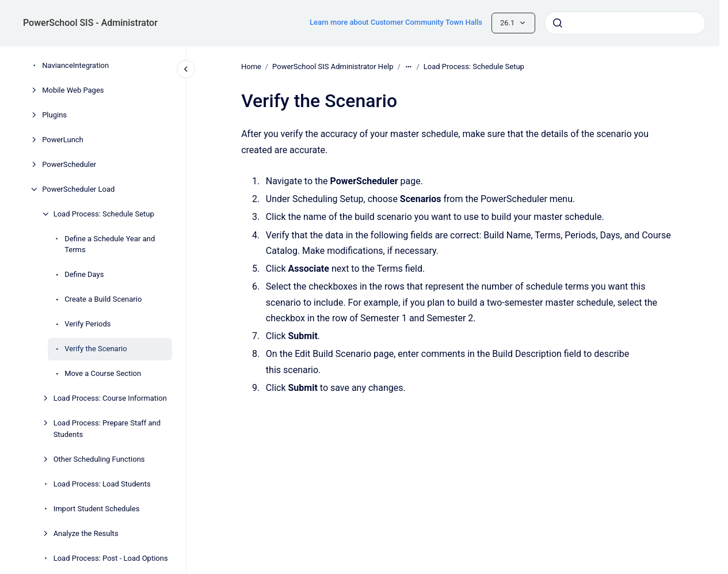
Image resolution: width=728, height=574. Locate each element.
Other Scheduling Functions (99, 459)
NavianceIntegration (75, 65)
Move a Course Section (103, 373)
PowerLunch (63, 140)
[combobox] (625, 23)
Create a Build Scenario (103, 299)
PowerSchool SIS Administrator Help (333, 66)
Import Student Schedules (97, 509)
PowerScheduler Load (78, 189)
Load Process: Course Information (110, 398)
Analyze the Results (86, 533)
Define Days (84, 274)
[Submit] (558, 23)
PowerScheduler (69, 164)
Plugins (54, 115)
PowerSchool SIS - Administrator (90, 23)
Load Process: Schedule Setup (104, 214)
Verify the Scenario (96, 349)
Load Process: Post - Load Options (111, 558)
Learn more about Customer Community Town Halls (396, 22)
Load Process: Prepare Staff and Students (107, 429)
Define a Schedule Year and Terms (110, 244)
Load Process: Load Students (102, 484)
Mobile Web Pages (73, 90)
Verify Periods (87, 324)
